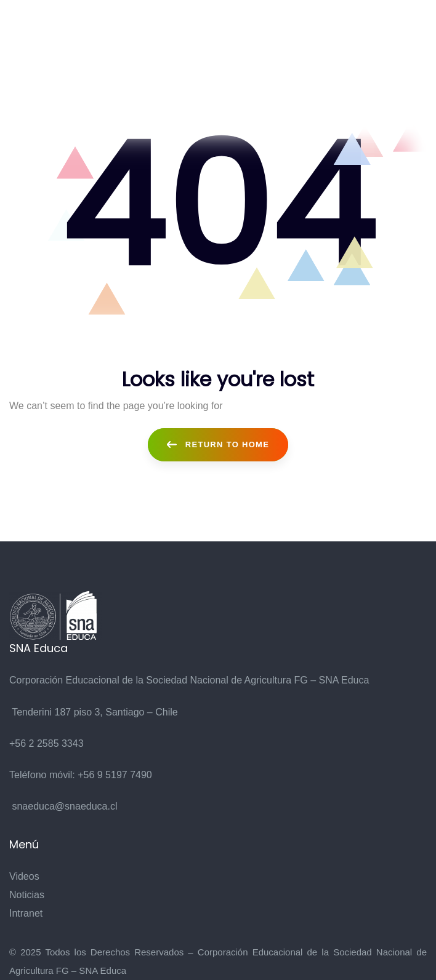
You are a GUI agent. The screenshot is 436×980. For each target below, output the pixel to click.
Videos (24, 876)
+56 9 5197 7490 (115, 775)
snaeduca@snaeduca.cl (64, 806)
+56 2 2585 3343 (46, 743)
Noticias (27, 895)
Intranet (26, 913)
